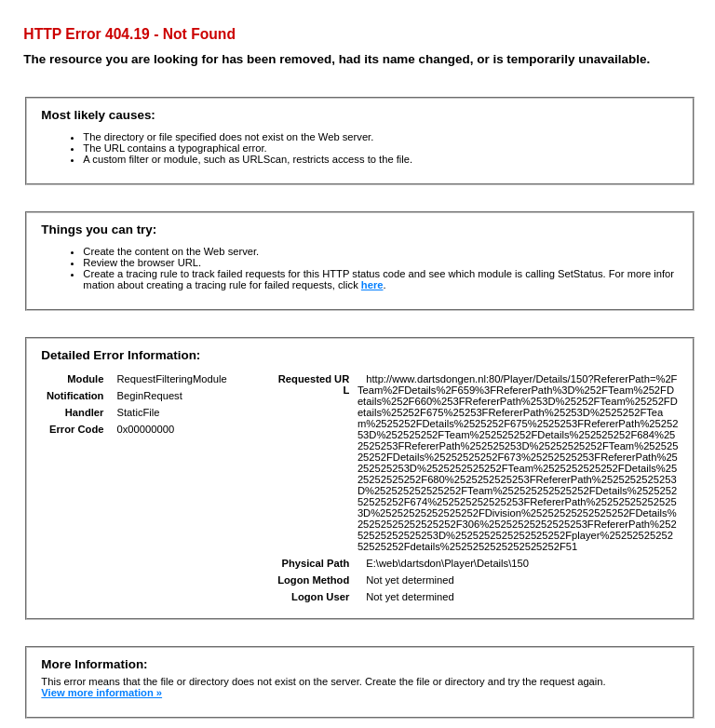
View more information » (101, 693)
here (372, 285)
